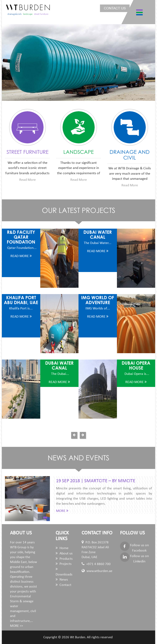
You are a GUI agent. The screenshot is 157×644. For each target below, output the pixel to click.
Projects (64, 564)
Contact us (115, 8)
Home (62, 548)
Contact (63, 585)
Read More (27, 180)
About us (64, 554)
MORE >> (16, 626)
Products (64, 559)
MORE (62, 511)
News (62, 580)
